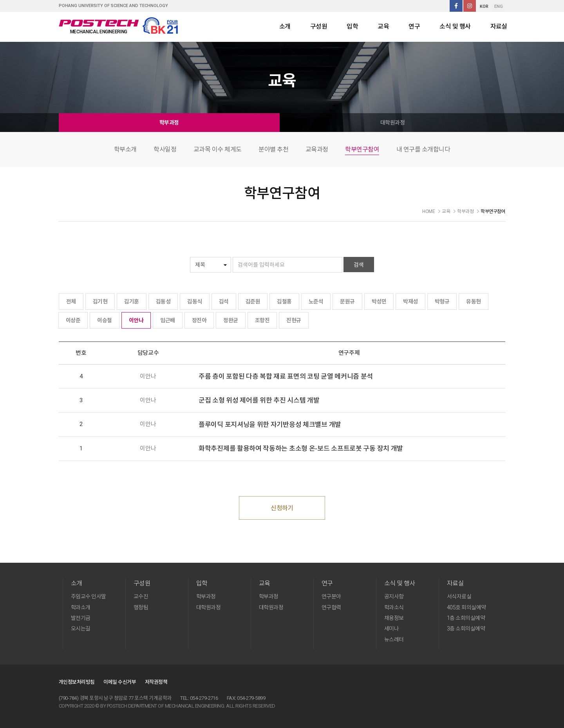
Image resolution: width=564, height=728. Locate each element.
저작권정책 (156, 682)
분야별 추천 (273, 149)
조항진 (262, 320)
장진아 (199, 320)
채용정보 (394, 618)
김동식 (194, 302)
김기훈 (131, 302)
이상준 (73, 320)
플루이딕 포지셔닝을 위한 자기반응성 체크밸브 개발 (270, 425)
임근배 (167, 320)
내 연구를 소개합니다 (423, 149)
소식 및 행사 (455, 26)
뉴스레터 (394, 639)
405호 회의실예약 (466, 607)
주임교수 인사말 (89, 596)
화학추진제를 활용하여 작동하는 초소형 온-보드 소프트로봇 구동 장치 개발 (301, 448)
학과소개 (81, 607)
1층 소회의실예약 (466, 618)
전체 (71, 302)
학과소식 (394, 607)
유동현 (473, 302)
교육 (383, 26)
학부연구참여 (362, 149)
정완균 (230, 320)
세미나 (391, 629)
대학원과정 (392, 123)
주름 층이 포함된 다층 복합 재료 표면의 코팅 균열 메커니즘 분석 (286, 376)
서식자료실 (459, 596)
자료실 (499, 26)
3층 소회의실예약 (466, 629)
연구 (414, 26)
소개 (285, 26)
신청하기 (282, 508)
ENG (499, 6)
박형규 (442, 302)
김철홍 (284, 302)
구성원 (319, 26)
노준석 (316, 302)
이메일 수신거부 (120, 682)
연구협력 (331, 607)
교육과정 (317, 149)
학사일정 (165, 149)
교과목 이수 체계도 (218, 149)
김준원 (253, 302)
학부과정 (169, 123)
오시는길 (81, 629)
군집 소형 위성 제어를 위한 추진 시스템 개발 (259, 400)
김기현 (100, 302)
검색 (359, 265)
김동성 (163, 302)
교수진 (141, 596)
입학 (352, 26)
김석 (224, 302)
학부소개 (125, 149)
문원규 (347, 302)
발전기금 (81, 618)
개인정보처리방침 (77, 682)
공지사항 (394, 596)
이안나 (136, 320)
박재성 (410, 302)
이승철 (104, 320)
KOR (484, 6)
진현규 (294, 320)
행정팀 (141, 607)
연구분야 (331, 596)
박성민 (379, 302)
